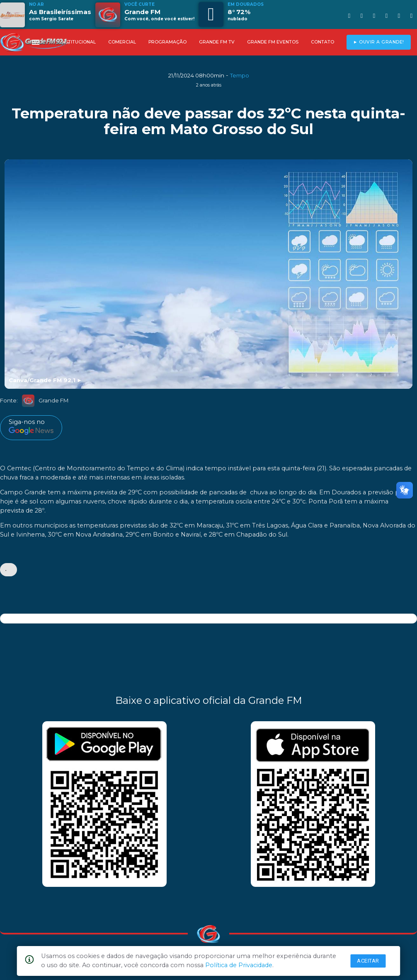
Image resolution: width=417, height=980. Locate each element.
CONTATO (322, 42)
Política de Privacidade (239, 965)
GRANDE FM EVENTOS (273, 42)
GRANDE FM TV (217, 42)
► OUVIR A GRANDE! (379, 42)
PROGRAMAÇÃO (167, 42)
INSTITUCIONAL (78, 42)
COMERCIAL (122, 42)
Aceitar (368, 961)
